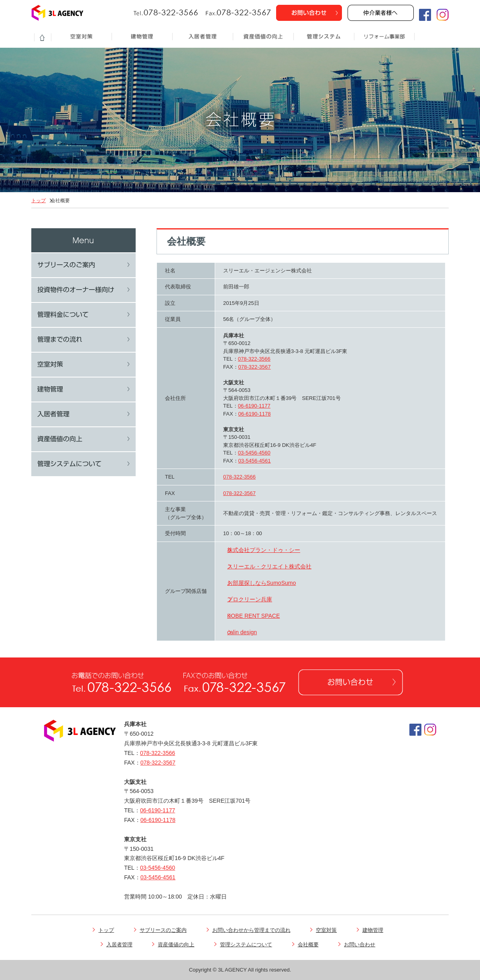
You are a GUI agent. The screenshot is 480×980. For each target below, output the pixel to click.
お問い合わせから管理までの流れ (254, 930)
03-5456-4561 (255, 461)
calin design (242, 632)
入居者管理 (122, 944)
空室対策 (329, 930)
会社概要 (311, 944)
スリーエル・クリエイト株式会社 (269, 566)
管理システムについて (249, 944)
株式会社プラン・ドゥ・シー (264, 550)
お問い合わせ (362, 944)
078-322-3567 (255, 367)
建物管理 (375, 930)
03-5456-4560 (254, 453)
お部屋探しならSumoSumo (261, 583)
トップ (39, 201)
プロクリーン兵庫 (250, 599)
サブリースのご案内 (166, 930)
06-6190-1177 (254, 406)
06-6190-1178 (255, 414)
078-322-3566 (254, 359)
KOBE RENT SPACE (253, 616)
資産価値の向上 (179, 944)
